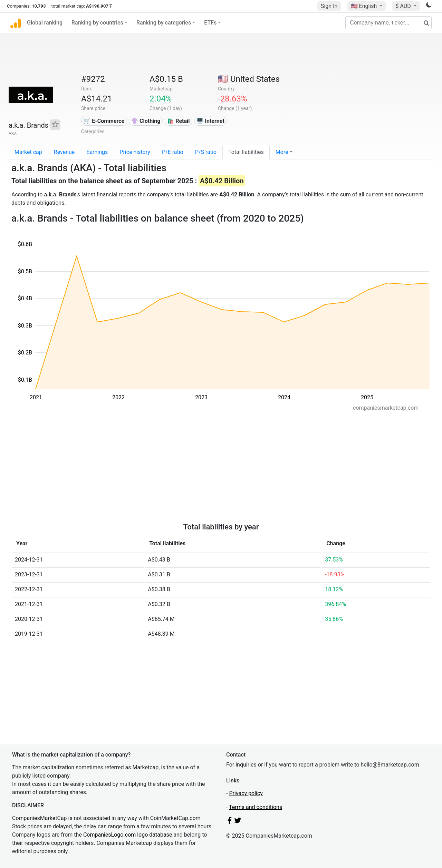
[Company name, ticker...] (388, 23)
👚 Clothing (146, 121)
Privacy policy (246, 793)
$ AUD (404, 6)
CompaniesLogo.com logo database (128, 835)
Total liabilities (246, 152)
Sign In (329, 6)
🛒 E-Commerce (104, 121)
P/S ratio (206, 152)
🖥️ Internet (210, 121)
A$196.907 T (99, 6)
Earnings (97, 152)
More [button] (282, 152)
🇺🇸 (365, 6)
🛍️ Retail (178, 121)
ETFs (210, 23)
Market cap (28, 152)
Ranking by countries (97, 23)
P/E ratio (173, 152)
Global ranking (45, 23)
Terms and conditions (256, 807)
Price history (135, 152)
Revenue (64, 152)
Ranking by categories (164, 23)
